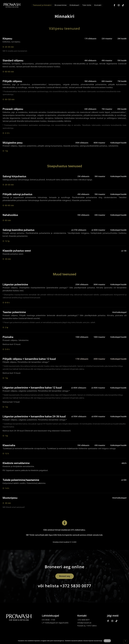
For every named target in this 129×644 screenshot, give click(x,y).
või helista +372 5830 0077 (65, 586)
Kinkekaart (74, 5)
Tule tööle (87, 5)
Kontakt (98, 5)
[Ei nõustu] (125, 641)
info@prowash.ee (84, 623)
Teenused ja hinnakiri (42, 5)
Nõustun (107, 641)
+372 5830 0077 (83, 620)
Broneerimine (61, 5)
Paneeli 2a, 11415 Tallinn (87, 626)
